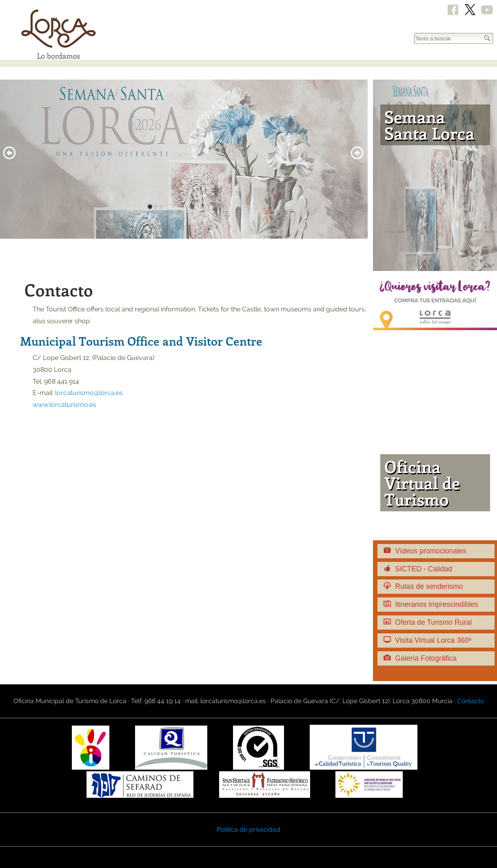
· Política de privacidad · (248, 829)
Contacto (470, 701)
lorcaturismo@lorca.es (89, 393)
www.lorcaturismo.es (64, 405)
